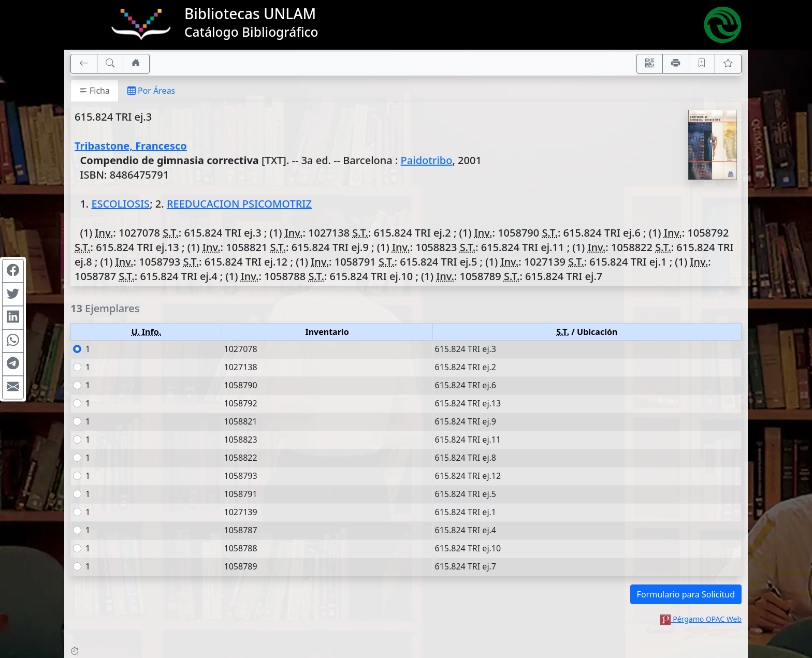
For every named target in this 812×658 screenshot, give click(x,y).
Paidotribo (427, 160)
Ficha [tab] (95, 91)
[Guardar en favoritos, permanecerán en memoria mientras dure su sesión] (702, 64)
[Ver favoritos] (728, 64)
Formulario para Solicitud (686, 594)
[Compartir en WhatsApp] (13, 341)
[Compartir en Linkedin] (13, 317)
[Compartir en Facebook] (13, 271)
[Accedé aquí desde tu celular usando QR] (650, 64)
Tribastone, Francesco (131, 146)
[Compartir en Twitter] (13, 294)
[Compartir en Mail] (13, 387)
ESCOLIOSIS (120, 204)
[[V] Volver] (84, 64)
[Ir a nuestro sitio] (136, 64)
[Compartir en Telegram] (13, 364)
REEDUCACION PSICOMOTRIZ (239, 204)
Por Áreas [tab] (151, 91)
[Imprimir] (676, 64)
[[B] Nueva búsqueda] (110, 64)
